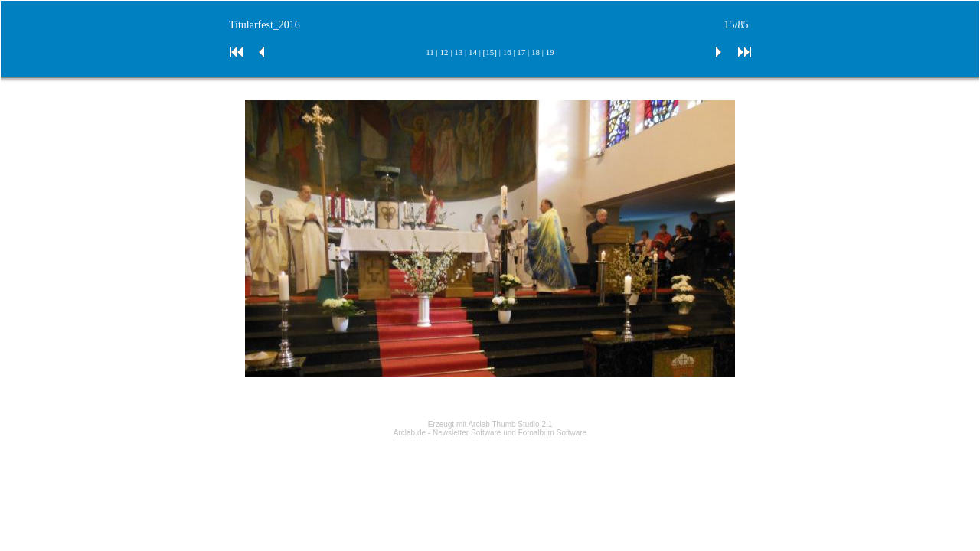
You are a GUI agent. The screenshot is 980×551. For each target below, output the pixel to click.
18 (536, 52)
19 (550, 52)
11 (430, 52)
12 (444, 52)
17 (521, 52)
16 (507, 52)
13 (458, 52)
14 (473, 52)
